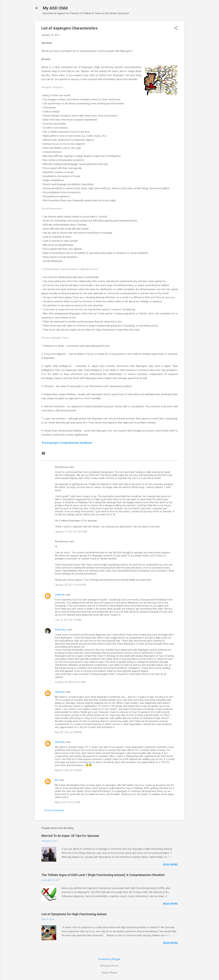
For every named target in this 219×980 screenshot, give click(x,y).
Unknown (60, 595)
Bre (57, 780)
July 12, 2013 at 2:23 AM (68, 620)
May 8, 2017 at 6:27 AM (68, 802)
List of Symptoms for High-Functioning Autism (74, 914)
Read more (170, 865)
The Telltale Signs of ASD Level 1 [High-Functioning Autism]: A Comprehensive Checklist (103, 875)
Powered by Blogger (109, 959)
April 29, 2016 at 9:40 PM (68, 732)
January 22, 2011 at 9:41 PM (70, 585)
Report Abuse (110, 973)
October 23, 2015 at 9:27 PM (70, 682)
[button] (176, 28)
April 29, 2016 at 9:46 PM (68, 770)
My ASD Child (55, 8)
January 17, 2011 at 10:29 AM (71, 532)
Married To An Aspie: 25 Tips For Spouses (70, 836)
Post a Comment (54, 810)
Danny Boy (61, 630)
